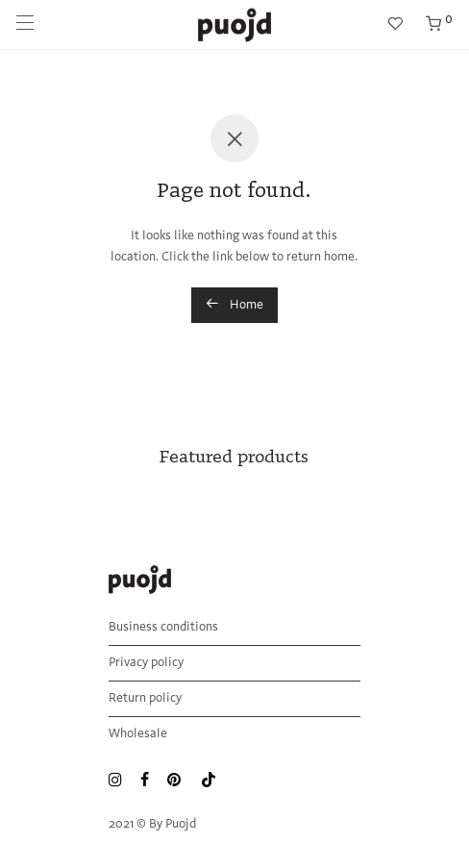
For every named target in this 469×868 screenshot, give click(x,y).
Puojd (181, 824)
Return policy (145, 698)
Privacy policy (146, 663)
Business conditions (163, 627)
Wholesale (138, 734)
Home (234, 304)
